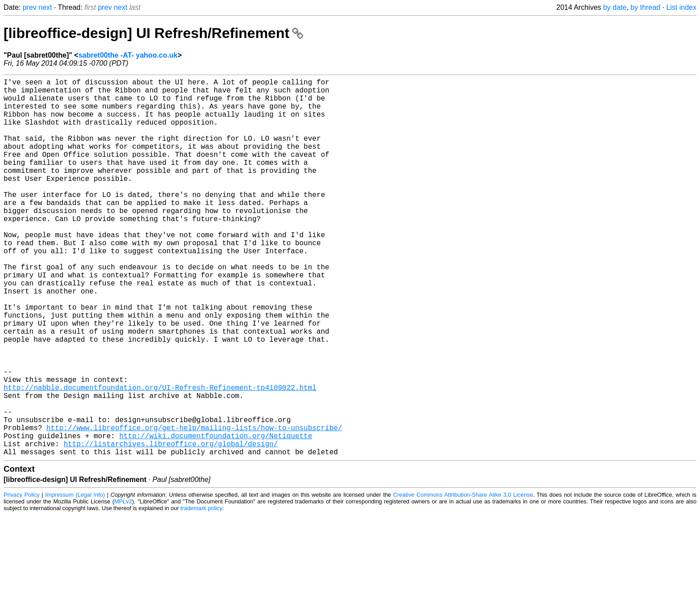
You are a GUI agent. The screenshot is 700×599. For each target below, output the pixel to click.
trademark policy (201, 592)
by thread (645, 7)
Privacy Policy (22, 579)
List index (681, 7)
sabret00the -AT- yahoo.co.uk (128, 55)
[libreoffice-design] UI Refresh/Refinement (153, 33)
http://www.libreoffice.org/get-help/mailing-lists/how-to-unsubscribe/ (194, 506)
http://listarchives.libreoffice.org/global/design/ (171, 526)
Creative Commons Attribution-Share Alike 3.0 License (463, 579)
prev (30, 7)
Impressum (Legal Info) (75, 579)
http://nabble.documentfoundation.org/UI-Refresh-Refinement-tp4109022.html (160, 457)
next (45, 7)
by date (615, 7)
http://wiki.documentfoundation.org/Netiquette (216, 516)
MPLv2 (123, 585)
